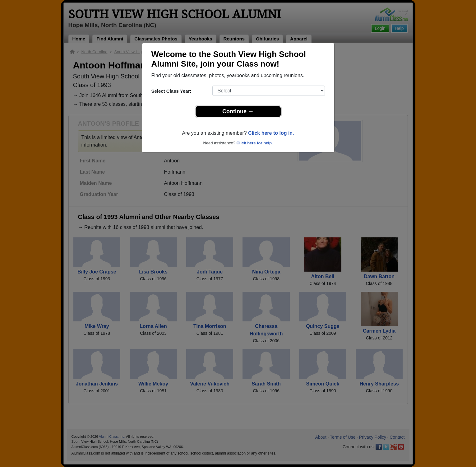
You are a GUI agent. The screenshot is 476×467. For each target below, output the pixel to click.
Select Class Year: (171, 91)
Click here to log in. (271, 133)
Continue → (238, 111)
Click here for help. (254, 143)
